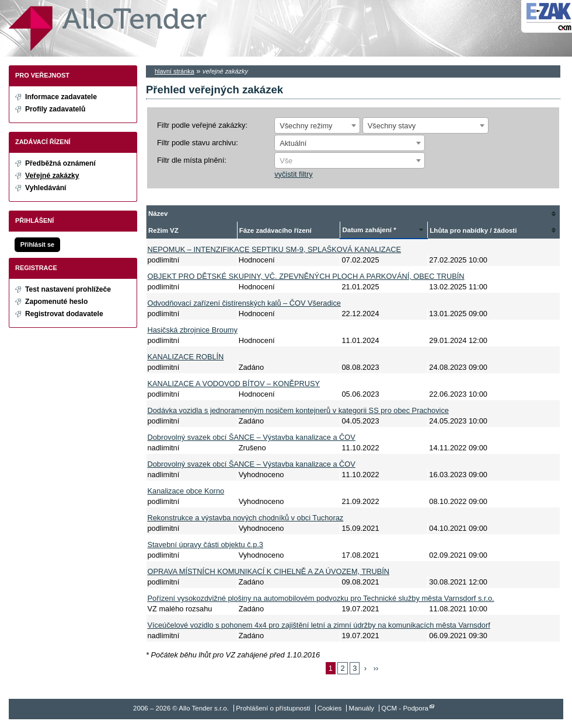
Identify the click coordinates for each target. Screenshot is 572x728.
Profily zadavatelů (55, 109)
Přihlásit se (37, 244)
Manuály (362, 708)
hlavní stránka (175, 71)
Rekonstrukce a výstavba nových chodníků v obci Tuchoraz (246, 518)
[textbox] (350, 161)
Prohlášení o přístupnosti (273, 708)
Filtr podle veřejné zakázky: (202, 125)
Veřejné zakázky (52, 176)
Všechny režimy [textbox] (306, 126)
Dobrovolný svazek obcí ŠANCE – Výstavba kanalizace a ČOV (252, 437)
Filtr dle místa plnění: (192, 160)
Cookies (330, 708)
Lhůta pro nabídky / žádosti (473, 230)
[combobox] (317, 125)
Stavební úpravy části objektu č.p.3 (205, 545)
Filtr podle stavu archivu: (198, 143)
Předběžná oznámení (60, 163)
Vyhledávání (46, 188)
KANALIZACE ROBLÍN (186, 357)
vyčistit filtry (293, 174)
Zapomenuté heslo (56, 302)
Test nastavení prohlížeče (68, 289)
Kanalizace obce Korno (186, 491)
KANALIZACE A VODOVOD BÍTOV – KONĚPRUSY (234, 384)
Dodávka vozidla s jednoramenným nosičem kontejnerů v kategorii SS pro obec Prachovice (298, 410)
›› (376, 668)
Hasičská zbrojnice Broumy (193, 330)
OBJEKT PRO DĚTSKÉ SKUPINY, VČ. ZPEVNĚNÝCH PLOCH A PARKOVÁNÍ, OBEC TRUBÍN (306, 276)
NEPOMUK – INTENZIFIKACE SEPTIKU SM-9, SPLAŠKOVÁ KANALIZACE (275, 249)
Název (158, 213)
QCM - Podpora (405, 708)
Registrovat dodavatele (64, 314)
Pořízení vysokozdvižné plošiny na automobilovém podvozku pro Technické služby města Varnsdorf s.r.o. (321, 598)
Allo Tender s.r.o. (108, 28)
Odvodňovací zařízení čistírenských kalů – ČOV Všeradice (244, 303)
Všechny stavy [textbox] (392, 126)
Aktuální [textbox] (293, 143)
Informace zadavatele (61, 97)
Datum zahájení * (369, 230)
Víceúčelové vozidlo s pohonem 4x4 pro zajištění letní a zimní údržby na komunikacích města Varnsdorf (319, 625)
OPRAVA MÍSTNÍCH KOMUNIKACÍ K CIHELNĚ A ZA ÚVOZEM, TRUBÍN (269, 571)
